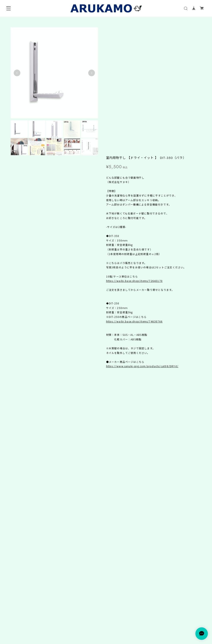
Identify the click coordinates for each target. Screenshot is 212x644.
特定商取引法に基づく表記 (106, 626)
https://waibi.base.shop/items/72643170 (134, 154)
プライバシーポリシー (106, 621)
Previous (17, 72)
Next (90, 72)
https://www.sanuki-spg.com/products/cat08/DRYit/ (142, 240)
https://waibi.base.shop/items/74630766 (134, 195)
